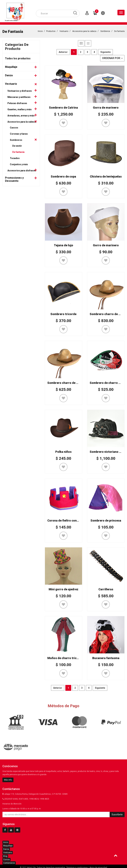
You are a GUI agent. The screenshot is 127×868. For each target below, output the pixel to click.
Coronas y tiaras (19, 133)
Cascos (14, 127)
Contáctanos (9, 862)
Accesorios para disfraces (22, 170)
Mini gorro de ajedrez (63, 588)
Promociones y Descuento (14, 178)
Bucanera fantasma (106, 657)
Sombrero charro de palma (108, 313)
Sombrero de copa (63, 176)
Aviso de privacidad (98, 867)
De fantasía (119, 30)
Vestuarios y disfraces (20, 90)
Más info (8, 779)
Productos (51, 30)
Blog (5, 855)
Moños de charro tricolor (65, 657)
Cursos (6, 859)
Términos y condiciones (77, 867)
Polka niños (63, 451)
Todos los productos (18, 57)
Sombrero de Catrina (63, 107)
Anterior (63, 51)
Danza (9, 74)
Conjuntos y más (19, 163)
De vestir (17, 145)
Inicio (40, 30)
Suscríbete (117, 814)
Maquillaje (11, 66)
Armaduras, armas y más (21, 115)
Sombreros (105, 30)
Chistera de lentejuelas (106, 176)
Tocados (15, 157)
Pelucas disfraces (17, 102)
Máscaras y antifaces (19, 96)
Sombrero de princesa (106, 520)
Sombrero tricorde (63, 313)
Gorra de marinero (106, 107)
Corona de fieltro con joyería (67, 520)
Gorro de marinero (106, 244)
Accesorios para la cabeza (84, 30)
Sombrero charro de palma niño (69, 382)
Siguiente (106, 51)
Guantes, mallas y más (20, 108)
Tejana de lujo (63, 244)
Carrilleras (106, 588)
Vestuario (64, 30)
